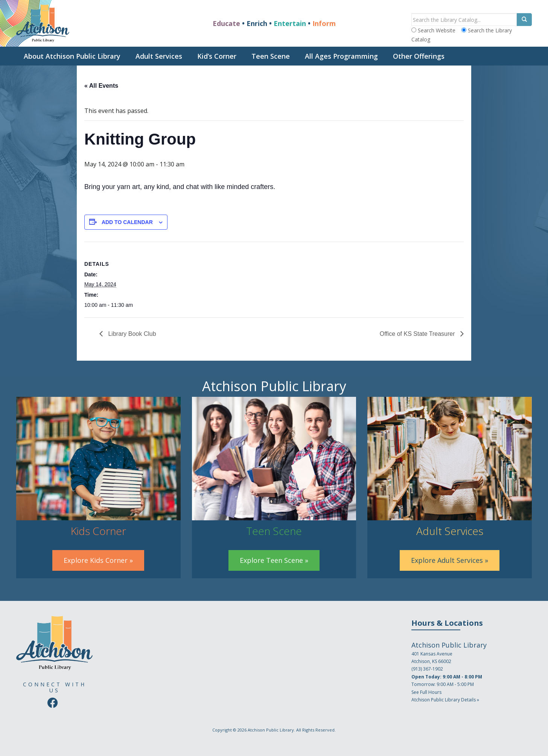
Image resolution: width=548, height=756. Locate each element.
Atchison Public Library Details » (445, 700)
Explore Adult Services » (450, 560)
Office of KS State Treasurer (418, 334)
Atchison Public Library (271, 730)
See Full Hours (426, 692)
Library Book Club (131, 334)
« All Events (101, 86)
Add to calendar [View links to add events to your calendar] (127, 222)
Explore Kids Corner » (98, 560)
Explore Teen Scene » (274, 560)
